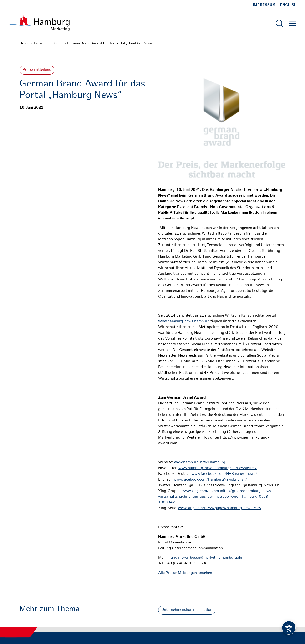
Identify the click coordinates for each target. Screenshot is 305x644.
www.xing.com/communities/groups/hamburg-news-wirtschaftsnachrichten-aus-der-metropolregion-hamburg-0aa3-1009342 (216, 497)
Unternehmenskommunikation (187, 610)
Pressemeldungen (48, 43)
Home (24, 43)
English (288, 5)
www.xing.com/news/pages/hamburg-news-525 (220, 508)
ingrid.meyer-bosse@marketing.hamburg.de (205, 558)
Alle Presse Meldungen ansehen (185, 573)
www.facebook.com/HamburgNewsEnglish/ (210, 480)
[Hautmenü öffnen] (293, 23)
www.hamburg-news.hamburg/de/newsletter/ (218, 468)
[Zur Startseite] (39, 23)
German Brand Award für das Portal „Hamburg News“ (110, 43)
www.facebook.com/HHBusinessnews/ (224, 474)
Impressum (264, 5)
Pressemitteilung (37, 70)
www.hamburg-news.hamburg (184, 322)
